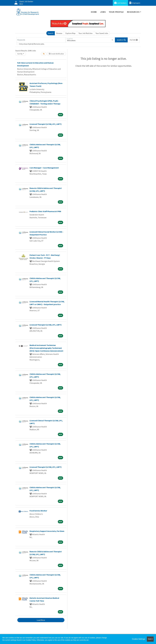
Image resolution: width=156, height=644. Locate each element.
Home (94, 12)
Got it (150, 639)
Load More (41, 620)
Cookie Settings (139, 639)
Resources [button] (133, 12)
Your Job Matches (86, 33)
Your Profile (116, 12)
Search (51, 33)
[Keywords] (41, 40)
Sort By (20, 54)
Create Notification (56, 54)
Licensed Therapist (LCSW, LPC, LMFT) (46, 124)
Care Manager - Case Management (44, 168)
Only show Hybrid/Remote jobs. (32, 44)
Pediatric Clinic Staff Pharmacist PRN (45, 211)
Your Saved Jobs (102, 33)
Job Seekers (120, 3)
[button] (134, 40)
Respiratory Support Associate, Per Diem (47, 531)
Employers (135, 3)
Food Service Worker (38, 511)
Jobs (103, 12)
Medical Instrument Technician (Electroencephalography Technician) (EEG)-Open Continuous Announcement (46, 348)
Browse (59, 33)
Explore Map (70, 33)
